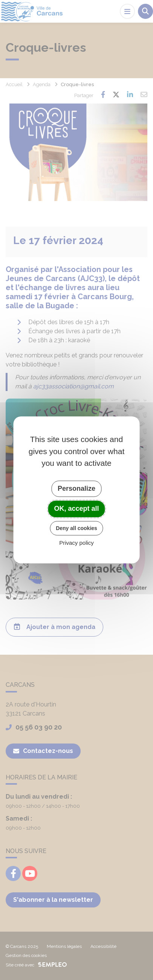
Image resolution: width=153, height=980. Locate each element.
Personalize (76, 488)
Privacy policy (76, 543)
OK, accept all (76, 509)
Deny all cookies (76, 528)
